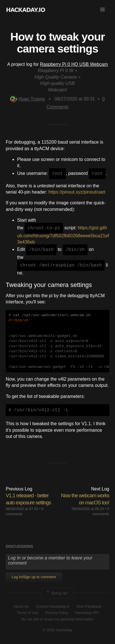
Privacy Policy (57, 613)
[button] (103, 10)
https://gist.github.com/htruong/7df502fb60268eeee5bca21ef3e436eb (63, 235)
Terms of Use (27, 613)
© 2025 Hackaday (58, 630)
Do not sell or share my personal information (57, 619)
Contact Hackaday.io (53, 606)
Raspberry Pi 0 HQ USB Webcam (74, 64)
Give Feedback (89, 606)
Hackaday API (87, 613)
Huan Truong (28, 99)
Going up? (57, 593)
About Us (21, 606)
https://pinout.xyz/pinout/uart (77, 192)
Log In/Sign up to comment (34, 577)
